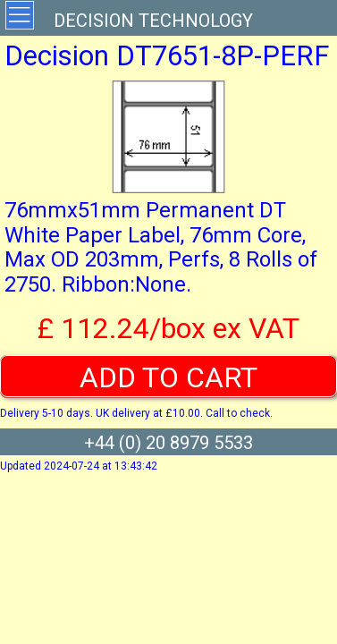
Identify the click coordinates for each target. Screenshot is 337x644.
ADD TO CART (168, 377)
